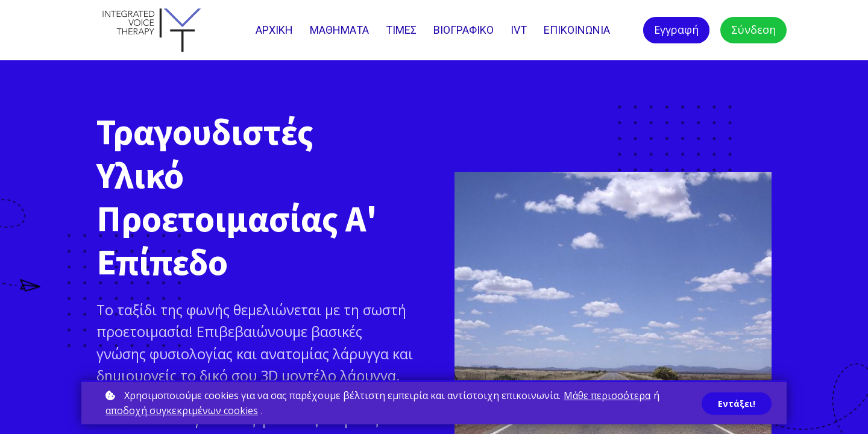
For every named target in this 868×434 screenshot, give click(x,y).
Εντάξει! (737, 404)
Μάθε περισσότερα (607, 395)
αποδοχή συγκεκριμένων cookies (182, 410)
